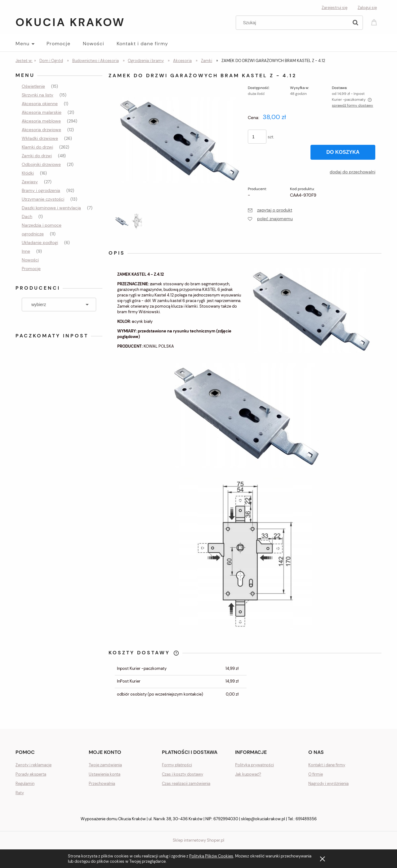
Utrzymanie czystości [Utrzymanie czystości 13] (43, 199)
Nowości (30, 260)
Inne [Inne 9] (26, 251)
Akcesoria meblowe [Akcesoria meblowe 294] (41, 121)
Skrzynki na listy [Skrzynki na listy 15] (38, 95)
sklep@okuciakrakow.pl (263, 819)
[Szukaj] (355, 23)
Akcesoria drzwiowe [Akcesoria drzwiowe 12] (41, 130)
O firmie (316, 774)
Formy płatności (177, 765)
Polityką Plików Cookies (211, 856)
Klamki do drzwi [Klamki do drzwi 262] (37, 147)
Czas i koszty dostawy (183, 774)
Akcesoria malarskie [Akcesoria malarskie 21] (42, 112)
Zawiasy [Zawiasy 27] (30, 182)
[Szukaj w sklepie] (294, 23)
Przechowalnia (102, 783)
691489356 (306, 819)
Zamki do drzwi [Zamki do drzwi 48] (37, 156)
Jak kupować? (248, 774)
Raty (20, 793)
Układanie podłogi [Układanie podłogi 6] (40, 243)
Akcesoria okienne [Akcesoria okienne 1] (40, 104)
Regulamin (25, 783)
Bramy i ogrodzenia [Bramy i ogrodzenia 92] (41, 190)
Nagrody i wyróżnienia (328, 783)
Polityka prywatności (254, 765)
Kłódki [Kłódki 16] (28, 173)
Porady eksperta (31, 774)
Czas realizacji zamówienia (186, 783)
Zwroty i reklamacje (33, 765)
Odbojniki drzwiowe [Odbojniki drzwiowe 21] (41, 164)
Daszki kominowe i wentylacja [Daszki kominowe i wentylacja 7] (51, 208)
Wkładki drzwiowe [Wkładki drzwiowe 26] (40, 138)
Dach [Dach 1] (27, 216)
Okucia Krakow (70, 22)
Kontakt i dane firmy (327, 765)
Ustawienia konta (105, 774)
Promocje (31, 269)
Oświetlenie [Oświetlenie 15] (33, 86)
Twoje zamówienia (105, 765)
